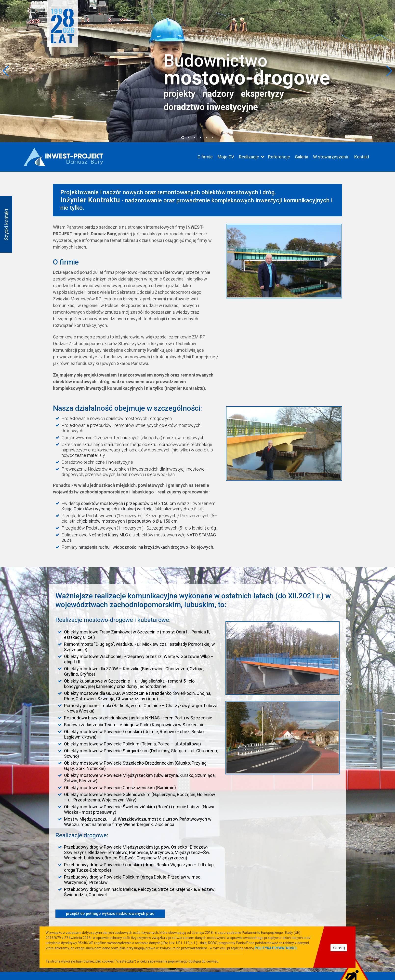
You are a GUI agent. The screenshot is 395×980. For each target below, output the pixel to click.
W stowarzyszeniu (331, 157)
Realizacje (249, 157)
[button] (183, 138)
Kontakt (362, 157)
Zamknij (339, 948)
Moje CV (226, 157)
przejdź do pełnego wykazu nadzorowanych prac (110, 914)
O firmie (205, 157)
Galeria (302, 157)
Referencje (279, 157)
